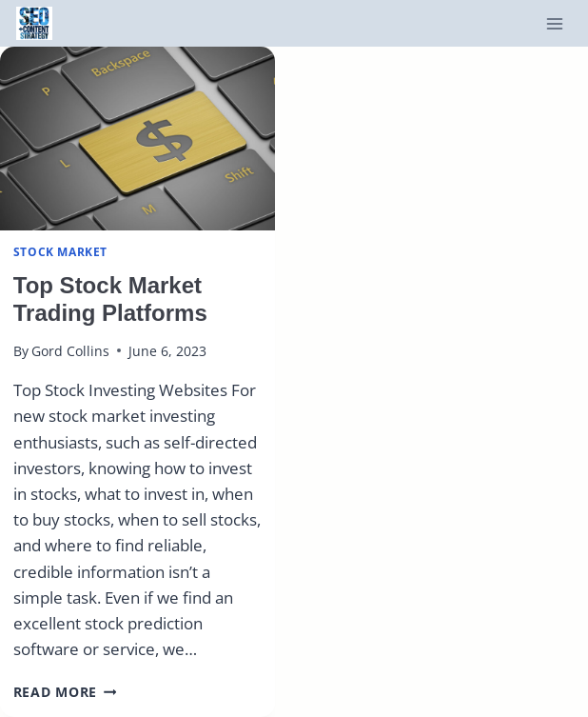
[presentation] (137, 139)
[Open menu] (554, 23)
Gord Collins (70, 351)
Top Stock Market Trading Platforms (110, 299)
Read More (65, 692)
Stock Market (60, 251)
